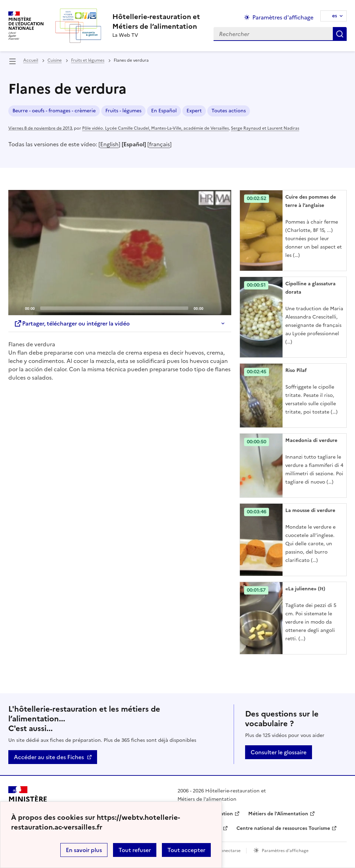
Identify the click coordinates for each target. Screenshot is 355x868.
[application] (120, 253)
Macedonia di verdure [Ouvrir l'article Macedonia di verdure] (311, 440)
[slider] (114, 308)
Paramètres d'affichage (285, 851)
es (335, 16)
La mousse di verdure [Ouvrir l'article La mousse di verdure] (310, 510)
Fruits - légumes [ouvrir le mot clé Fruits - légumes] (123, 111)
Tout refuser (135, 850)
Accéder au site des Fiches (49, 757)
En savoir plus (84, 850)
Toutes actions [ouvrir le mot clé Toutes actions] (229, 111)
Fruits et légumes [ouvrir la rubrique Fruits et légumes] (88, 60)
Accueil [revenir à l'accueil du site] (31, 60)
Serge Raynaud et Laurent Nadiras (265, 128)
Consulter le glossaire (279, 752)
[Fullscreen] (222, 308)
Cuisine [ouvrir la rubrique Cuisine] (55, 60)
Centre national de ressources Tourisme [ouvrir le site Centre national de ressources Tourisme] (283, 828)
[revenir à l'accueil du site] (156, 21)
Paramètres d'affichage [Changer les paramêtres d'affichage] (283, 17)
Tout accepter (186, 850)
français (159, 144)
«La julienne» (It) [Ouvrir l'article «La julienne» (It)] (305, 589)
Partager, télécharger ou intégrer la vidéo (72, 323)
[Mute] (211, 308)
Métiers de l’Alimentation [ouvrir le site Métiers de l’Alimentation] (278, 814)
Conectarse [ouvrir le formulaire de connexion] (229, 851)
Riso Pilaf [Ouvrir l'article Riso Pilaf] (296, 370)
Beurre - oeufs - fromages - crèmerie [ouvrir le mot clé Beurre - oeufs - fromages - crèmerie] (54, 111)
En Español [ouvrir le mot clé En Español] (164, 111)
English (109, 144)
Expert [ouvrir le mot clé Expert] (194, 111)
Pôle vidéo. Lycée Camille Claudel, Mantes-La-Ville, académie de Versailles (155, 128)
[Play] (120, 253)
